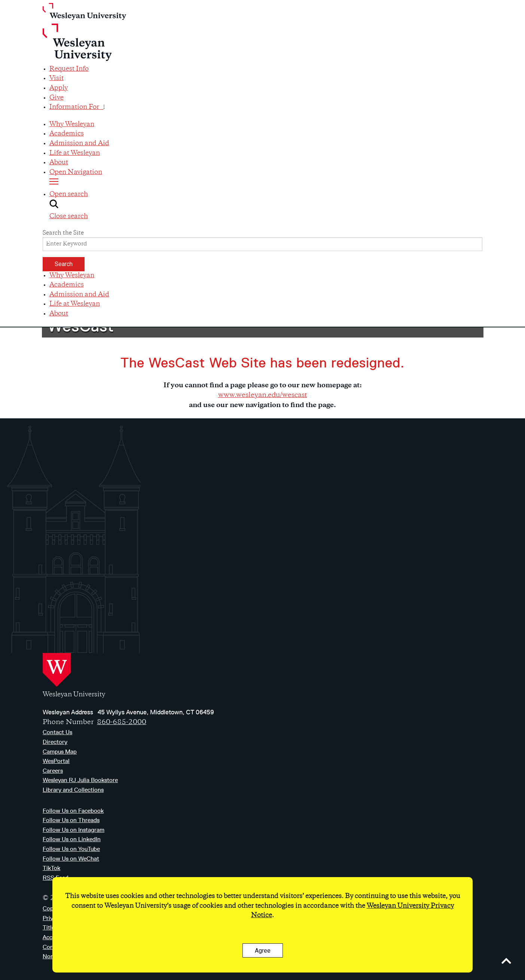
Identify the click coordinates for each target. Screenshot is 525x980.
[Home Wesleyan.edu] (262, 34)
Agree (263, 951)
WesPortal (56, 761)
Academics (67, 134)
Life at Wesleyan (75, 153)
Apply (59, 88)
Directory (55, 742)
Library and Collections (73, 790)
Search (64, 264)
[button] (266, 206)
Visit (57, 79)
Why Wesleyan (72, 125)
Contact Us (57, 732)
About (59, 163)
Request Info (69, 69)
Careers (53, 771)
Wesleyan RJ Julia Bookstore (80, 780)
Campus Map (60, 752)
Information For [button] (77, 107)
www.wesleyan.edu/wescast (263, 395)
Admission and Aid (79, 144)
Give (57, 98)
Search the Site (63, 233)
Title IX (52, 927)
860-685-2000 (122, 722)
